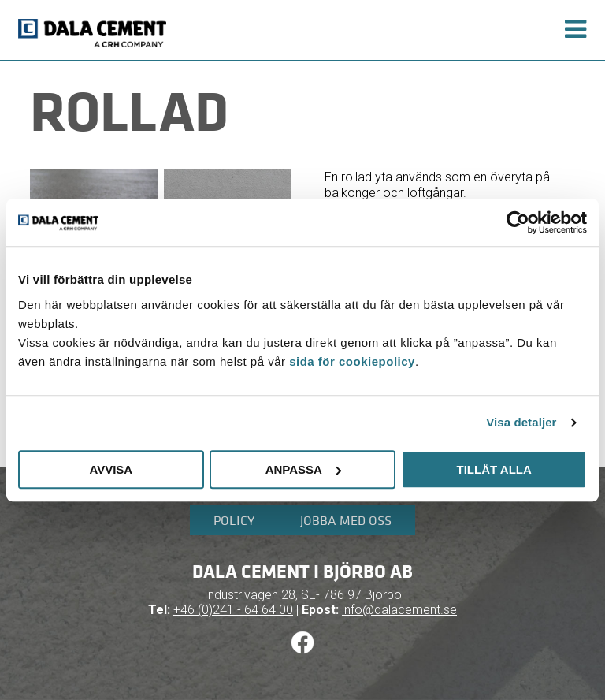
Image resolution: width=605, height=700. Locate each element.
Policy (234, 520)
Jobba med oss (346, 520)
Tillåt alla (494, 469)
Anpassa (303, 469)
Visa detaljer (521, 422)
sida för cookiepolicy (352, 361)
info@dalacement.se (399, 610)
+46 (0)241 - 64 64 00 (233, 610)
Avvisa (111, 469)
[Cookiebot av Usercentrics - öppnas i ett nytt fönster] (518, 222)
